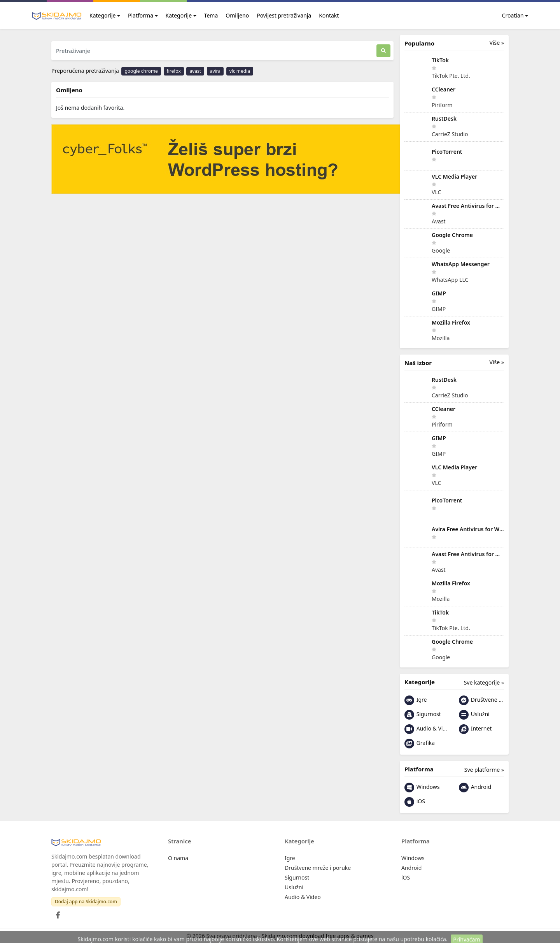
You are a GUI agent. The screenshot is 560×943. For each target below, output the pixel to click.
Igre (416, 700)
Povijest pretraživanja (284, 15)
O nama (178, 858)
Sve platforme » (484, 770)
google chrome (141, 71)
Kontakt (329, 15)
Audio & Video (427, 729)
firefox (174, 71)
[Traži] (383, 51)
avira (215, 71)
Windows (422, 788)
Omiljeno (237, 15)
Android (475, 788)
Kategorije (102, 15)
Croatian (508, 15)
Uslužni (474, 715)
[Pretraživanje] (214, 51)
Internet (475, 729)
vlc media (240, 71)
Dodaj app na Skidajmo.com (86, 902)
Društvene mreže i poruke (481, 700)
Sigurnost (423, 715)
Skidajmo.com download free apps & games (318, 936)
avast (195, 71)
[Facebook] (56, 913)
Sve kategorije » (484, 682)
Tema (211, 15)
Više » (497, 43)
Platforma (141, 15)
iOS (415, 802)
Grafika (420, 744)
